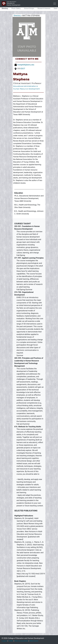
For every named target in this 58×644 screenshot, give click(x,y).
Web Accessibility (21, 641)
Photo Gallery (16, 8)
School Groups (29, 8)
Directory (5, 8)
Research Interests (44, 8)
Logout (4, 641)
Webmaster (34, 641)
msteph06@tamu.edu (26, 65)
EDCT (23, 69)
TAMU (11, 641)
